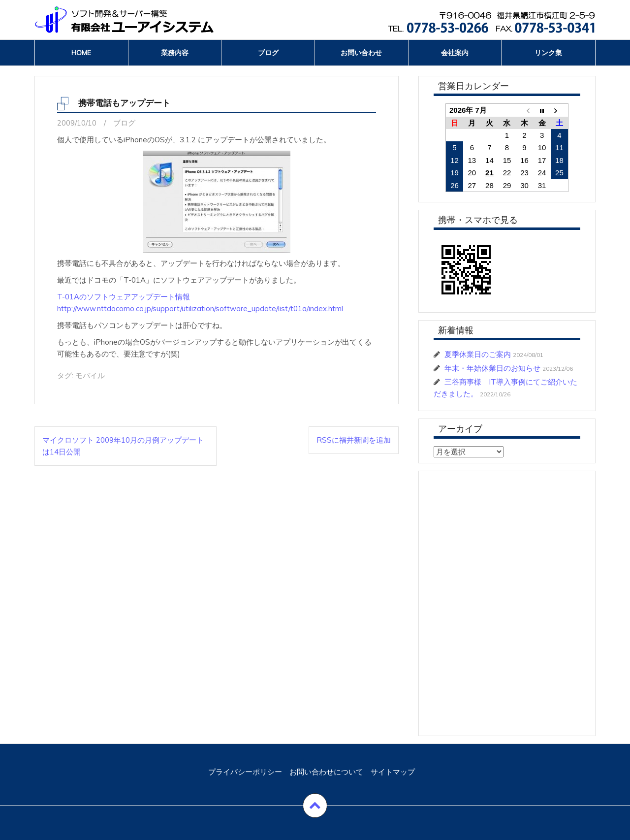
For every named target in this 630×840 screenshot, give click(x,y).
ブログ (268, 53)
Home (81, 53)
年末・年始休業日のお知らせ (492, 368)
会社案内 (455, 53)
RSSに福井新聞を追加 (354, 440)
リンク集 (548, 53)
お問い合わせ (361, 53)
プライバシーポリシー (245, 772)
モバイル (90, 375)
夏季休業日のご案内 (478, 354)
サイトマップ (393, 772)
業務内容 (175, 53)
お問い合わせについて (326, 772)
